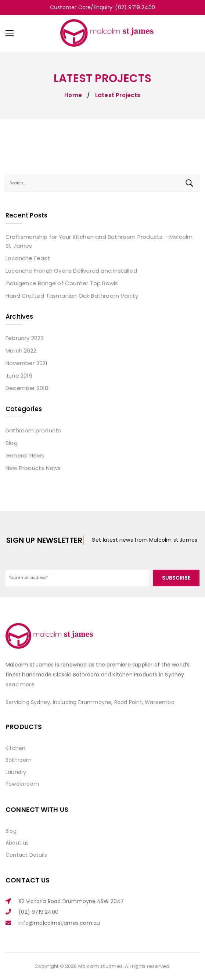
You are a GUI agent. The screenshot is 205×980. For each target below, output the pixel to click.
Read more (20, 684)
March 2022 (21, 351)
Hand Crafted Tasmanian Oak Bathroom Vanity (72, 296)
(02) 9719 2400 (38, 912)
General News (25, 455)
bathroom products (33, 430)
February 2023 (25, 338)
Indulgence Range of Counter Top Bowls (62, 283)
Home (73, 95)
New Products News (33, 468)
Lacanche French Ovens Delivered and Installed (71, 271)
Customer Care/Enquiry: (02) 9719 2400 (102, 7)
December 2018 (27, 388)
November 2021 (27, 363)
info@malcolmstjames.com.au (59, 923)
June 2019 (19, 376)
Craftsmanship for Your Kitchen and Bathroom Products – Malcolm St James (99, 241)
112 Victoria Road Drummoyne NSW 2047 (71, 901)
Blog (12, 443)
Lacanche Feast (28, 258)
